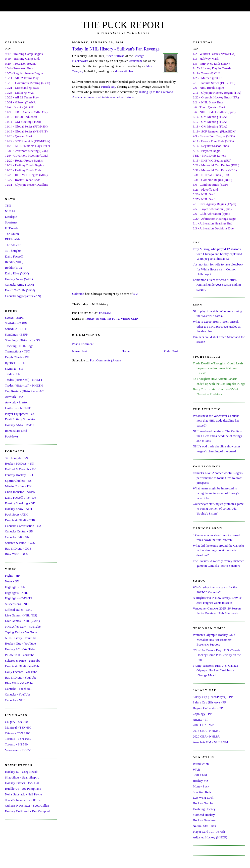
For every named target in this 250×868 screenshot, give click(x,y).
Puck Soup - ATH (16, 514)
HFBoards (12, 228)
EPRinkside (13, 239)
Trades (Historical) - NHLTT (24, 380)
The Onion (12, 234)
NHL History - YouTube (21, 638)
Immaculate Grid (16, 431)
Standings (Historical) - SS (22, 340)
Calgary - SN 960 (16, 722)
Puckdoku (11, 436)
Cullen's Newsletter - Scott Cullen (27, 805)
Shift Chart (200, 775)
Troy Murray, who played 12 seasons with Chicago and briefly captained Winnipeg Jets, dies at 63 (217, 254)
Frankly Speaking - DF (20, 503)
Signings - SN (14, 369)
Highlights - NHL (16, 593)
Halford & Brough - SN (20, 469)
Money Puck (201, 786)
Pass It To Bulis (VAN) (20, 290)
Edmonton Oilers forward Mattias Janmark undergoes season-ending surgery (217, 285)
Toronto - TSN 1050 (18, 739)
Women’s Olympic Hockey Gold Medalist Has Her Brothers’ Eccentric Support (214, 640)
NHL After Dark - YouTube (23, 627)
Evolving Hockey (204, 809)
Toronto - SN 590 (16, 744)
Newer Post (80, 351)
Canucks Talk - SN (17, 537)
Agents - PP (200, 719)
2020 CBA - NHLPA (206, 736)
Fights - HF (12, 576)
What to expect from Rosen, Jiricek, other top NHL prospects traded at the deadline (217, 326)
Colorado (78, 294)
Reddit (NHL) (14, 262)
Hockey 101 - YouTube (20, 649)
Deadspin (11, 217)
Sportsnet (11, 222)
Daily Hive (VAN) (17, 273)
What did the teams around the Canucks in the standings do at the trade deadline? (219, 550)
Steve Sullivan (115, 56)
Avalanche (136, 61)
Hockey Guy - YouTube (20, 643)
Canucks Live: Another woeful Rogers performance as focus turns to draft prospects (218, 478)
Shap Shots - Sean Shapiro (22, 777)
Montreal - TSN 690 (18, 727)
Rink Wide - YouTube (19, 683)
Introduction (201, 764)
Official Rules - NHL (19, 610)
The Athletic (13, 245)
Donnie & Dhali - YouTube (23, 666)
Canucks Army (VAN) (19, 284)
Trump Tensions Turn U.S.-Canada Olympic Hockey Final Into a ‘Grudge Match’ (215, 670)
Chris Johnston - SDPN (20, 492)
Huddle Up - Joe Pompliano (23, 789)
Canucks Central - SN (19, 531)
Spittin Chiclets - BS (18, 481)
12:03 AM (105, 313)
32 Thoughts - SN (17, 458)
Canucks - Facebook (18, 689)
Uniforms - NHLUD (18, 408)
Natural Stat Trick (204, 826)
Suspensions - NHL (18, 604)
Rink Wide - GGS (17, 554)
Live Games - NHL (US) (21, 615)
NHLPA (10, 211)
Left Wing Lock (203, 798)
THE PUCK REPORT (123, 25)
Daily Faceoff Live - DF (21, 498)
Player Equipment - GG (20, 414)
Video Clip (130, 319)
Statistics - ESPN (16, 323)
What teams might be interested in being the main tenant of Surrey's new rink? (216, 493)
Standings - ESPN (17, 334)
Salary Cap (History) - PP (209, 702)
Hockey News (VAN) (19, 279)
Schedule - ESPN (16, 329)
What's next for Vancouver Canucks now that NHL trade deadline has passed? (216, 421)
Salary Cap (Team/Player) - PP (213, 697)
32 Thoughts (13, 251)
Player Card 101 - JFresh (209, 832)
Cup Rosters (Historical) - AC (24, 391)
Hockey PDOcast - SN (20, 463)
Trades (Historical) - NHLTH (24, 385)
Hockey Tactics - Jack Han (22, 783)
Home (126, 351)
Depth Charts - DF (17, 357)
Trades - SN (13, 374)
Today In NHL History (102, 319)
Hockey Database (204, 820)
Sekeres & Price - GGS (20, 543)
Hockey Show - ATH (19, 509)
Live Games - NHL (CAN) (22, 621)
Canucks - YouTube (18, 694)
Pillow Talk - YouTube (20, 655)
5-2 (135, 294)
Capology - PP (202, 714)
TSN (8, 205)
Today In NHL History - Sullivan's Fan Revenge (116, 49)
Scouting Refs (202, 792)
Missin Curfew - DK (18, 486)
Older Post (171, 351)
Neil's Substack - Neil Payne (23, 794)
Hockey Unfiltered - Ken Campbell (28, 811)
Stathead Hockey (204, 815)
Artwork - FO (14, 397)
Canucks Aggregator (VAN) (23, 296)
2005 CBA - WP (203, 725)
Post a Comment (83, 344)
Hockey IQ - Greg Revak (21, 772)
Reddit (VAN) (14, 268)
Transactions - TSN (18, 351)
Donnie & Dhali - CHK (20, 520)
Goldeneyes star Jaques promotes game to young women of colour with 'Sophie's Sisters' (218, 509)
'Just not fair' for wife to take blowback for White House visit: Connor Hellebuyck (218, 269)
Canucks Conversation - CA (23, 526)
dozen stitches (124, 71)
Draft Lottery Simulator (20, 419)
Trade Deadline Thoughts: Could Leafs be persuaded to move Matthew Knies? (218, 368)
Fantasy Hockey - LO (19, 475)
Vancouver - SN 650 (18, 750)
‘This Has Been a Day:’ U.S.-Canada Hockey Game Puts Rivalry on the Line (217, 655)
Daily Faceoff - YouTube (21, 672)
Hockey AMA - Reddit (20, 425)
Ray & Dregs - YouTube (21, 677)
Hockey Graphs (203, 803)
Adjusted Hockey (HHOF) (210, 837)
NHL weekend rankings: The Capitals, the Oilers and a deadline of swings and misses (218, 436)
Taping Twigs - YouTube (21, 632)
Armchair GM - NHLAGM (210, 742)
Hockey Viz (200, 781)
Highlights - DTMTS (19, 598)
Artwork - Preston (17, 402)
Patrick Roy (108, 87)
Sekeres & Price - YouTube (23, 661)
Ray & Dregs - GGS (18, 548)
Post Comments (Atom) (105, 360)
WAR (196, 769)
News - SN (12, 581)
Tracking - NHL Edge (19, 346)
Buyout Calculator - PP (208, 708)
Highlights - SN (15, 587)
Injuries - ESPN (15, 363)
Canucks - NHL (15, 700)
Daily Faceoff (14, 256)
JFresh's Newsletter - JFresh (23, 800)
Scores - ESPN (15, 318)
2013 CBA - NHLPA (206, 731)
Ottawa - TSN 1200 (18, 733)
